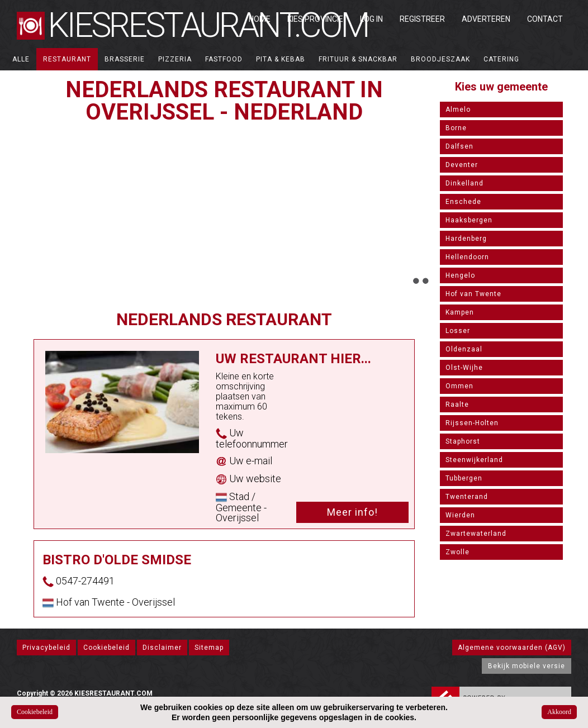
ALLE (21, 59)
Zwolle (457, 552)
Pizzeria (175, 59)
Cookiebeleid (106, 648)
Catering (501, 59)
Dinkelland (464, 183)
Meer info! (352, 512)
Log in (371, 19)
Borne (456, 128)
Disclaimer (162, 648)
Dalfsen (459, 146)
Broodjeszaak (440, 59)
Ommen (459, 386)
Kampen (460, 312)
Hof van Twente (473, 294)
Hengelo (460, 275)
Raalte (457, 405)
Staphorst (463, 441)
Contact (545, 19)
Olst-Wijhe (464, 368)
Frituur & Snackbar (358, 59)
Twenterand (467, 497)
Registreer (422, 19)
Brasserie (125, 59)
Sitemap (209, 648)
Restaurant (67, 59)
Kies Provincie (315, 19)
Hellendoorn (467, 257)
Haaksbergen (469, 220)
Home (260, 19)
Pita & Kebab (281, 59)
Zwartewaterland (476, 534)
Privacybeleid (46, 648)
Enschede (463, 202)
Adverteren (486, 19)
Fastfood (224, 59)
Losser (458, 331)
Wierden (460, 515)
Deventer (462, 165)
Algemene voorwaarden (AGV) (512, 648)
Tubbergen (464, 478)
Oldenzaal (464, 349)
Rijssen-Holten (472, 423)
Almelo (458, 110)
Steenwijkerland (474, 460)
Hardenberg (466, 239)
